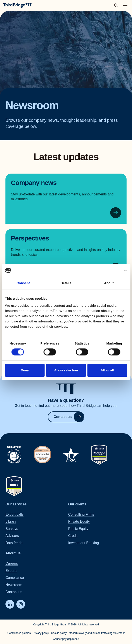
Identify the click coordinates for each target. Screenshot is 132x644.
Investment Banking (84, 543)
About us (13, 553)
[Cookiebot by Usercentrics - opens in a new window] (108, 270)
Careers (12, 563)
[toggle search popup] (117, 5)
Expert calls (15, 514)
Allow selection (66, 370)
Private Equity (79, 521)
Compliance (15, 578)
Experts (11, 570)
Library (11, 521)
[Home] (17, 5)
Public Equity (78, 528)
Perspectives (30, 238)
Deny (25, 370)
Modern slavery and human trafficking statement (97, 633)
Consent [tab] (23, 283)
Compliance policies (19, 633)
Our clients (77, 504)
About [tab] (109, 283)
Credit (73, 536)
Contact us (69, 417)
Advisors (12, 536)
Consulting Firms (81, 514)
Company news (34, 183)
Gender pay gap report (66, 639)
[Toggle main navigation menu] (125, 5)
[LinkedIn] (10, 604)
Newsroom (14, 585)
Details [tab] (66, 283)
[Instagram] (21, 604)
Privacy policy (41, 633)
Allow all (107, 370)
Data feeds (14, 543)
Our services (16, 504)
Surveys (12, 528)
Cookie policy (59, 633)
